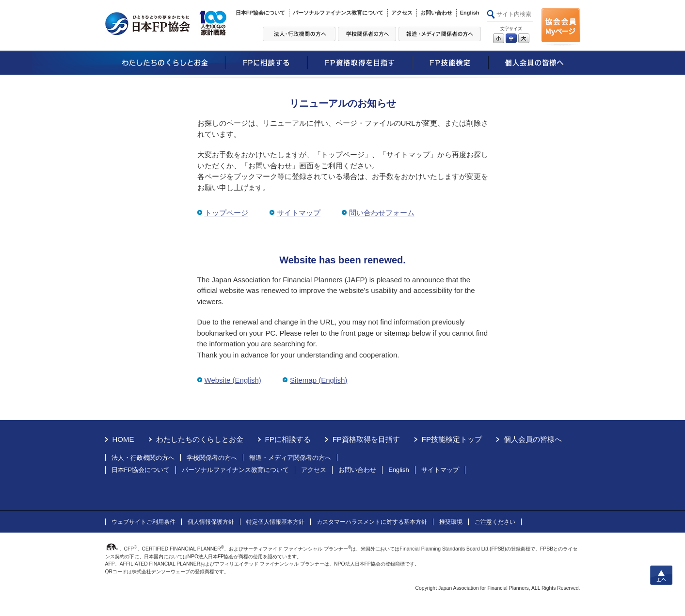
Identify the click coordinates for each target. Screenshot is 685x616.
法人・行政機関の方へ (143, 458)
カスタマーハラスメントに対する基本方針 (372, 522)
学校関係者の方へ (212, 458)
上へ (661, 575)
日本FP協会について (260, 13)
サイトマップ (299, 213)
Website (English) (233, 380)
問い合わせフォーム (382, 213)
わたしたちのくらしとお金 (200, 439)
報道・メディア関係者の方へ (290, 458)
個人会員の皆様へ (533, 439)
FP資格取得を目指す (366, 439)
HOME (123, 439)
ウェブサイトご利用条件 (143, 522)
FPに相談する (288, 439)
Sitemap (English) (319, 380)
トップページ (226, 213)
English (470, 13)
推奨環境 (451, 522)
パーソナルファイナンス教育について (338, 13)
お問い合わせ (436, 13)
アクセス (402, 13)
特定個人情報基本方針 (275, 522)
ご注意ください (495, 522)
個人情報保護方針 (211, 522)
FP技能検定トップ (452, 439)
